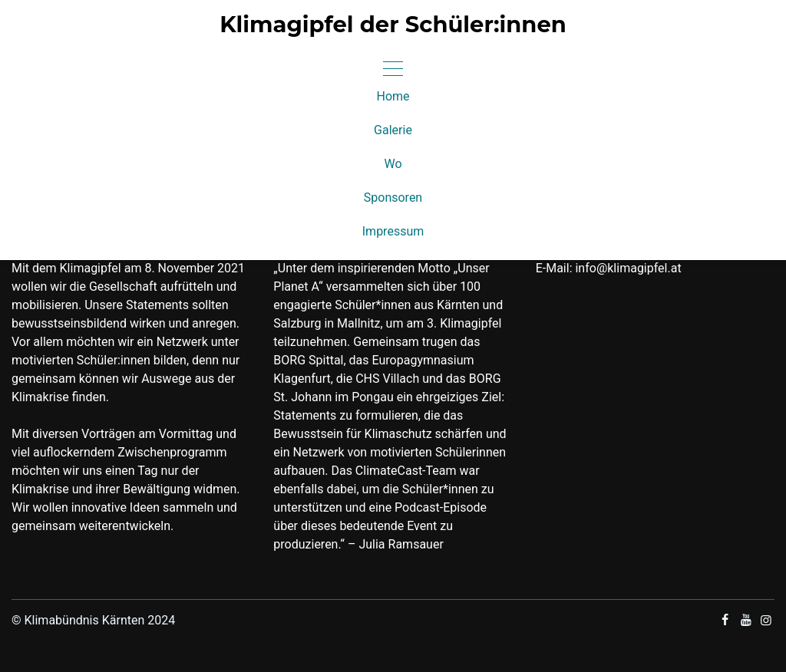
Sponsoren (393, 198)
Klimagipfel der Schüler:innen (393, 25)
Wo (393, 164)
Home (393, 96)
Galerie (393, 130)
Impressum (393, 231)
